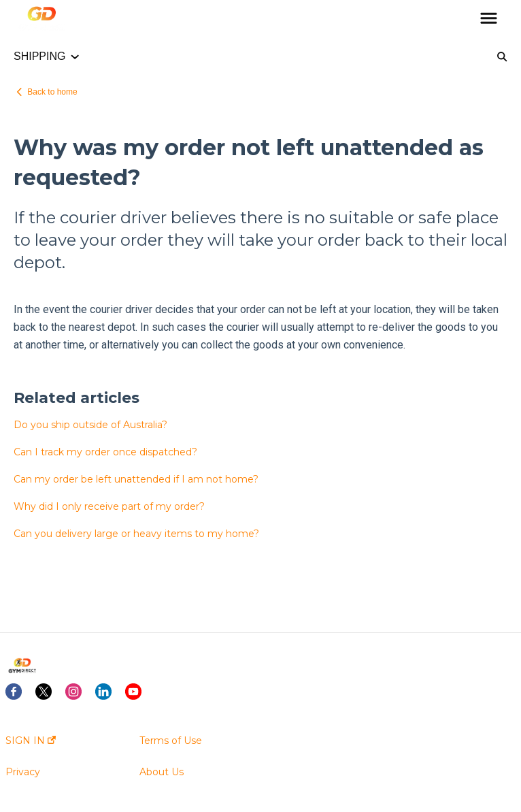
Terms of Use (171, 741)
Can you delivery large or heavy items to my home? (136, 534)
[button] (489, 19)
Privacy (23, 772)
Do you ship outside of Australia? (90, 425)
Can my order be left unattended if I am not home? (136, 479)
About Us (162, 772)
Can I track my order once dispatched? (105, 452)
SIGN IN (31, 741)
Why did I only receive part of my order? (109, 506)
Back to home (52, 92)
